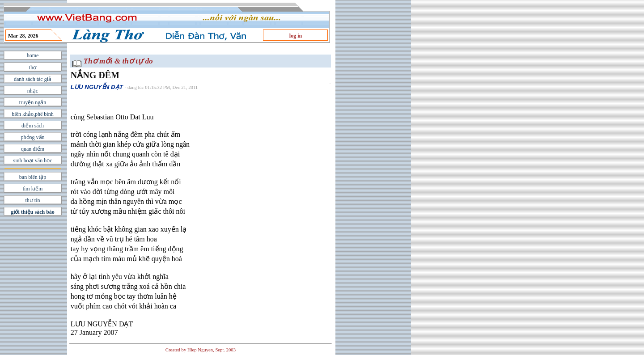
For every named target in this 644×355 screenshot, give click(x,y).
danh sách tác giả (33, 79)
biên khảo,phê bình (32, 114)
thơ (33, 68)
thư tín (32, 200)
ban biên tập (33, 177)
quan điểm (33, 149)
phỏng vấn (33, 137)
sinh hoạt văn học (33, 161)
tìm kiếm (33, 189)
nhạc (33, 91)
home (33, 55)
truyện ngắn (33, 102)
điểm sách (33, 126)
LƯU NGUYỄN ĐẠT (97, 87)
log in (296, 36)
